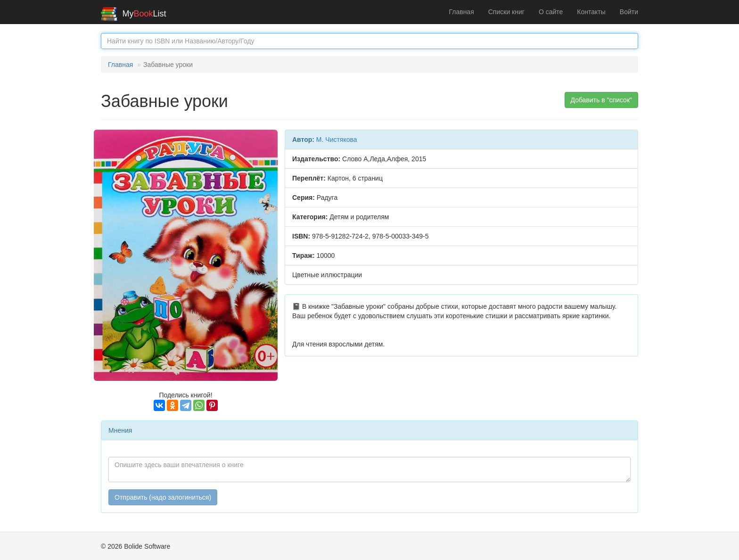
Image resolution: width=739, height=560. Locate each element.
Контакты (591, 12)
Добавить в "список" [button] (602, 100)
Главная (461, 12)
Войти (629, 12)
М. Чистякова (337, 140)
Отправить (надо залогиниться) (163, 497)
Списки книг (506, 12)
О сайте (551, 12)
